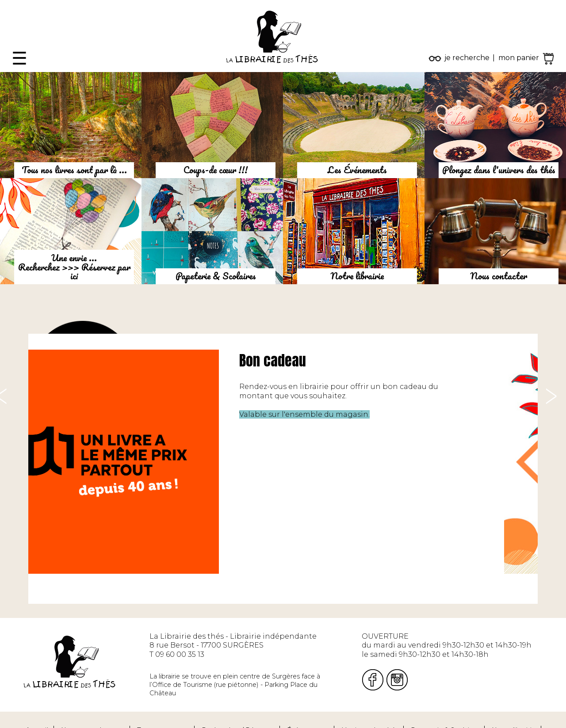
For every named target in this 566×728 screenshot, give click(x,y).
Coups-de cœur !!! (216, 170)
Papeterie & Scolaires (216, 276)
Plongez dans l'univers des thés (499, 170)
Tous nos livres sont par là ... (74, 170)
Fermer (13, 4)
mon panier (519, 58)
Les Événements (357, 170)
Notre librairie (357, 276)
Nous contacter (499, 276)
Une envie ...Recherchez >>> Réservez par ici (74, 267)
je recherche (467, 58)
